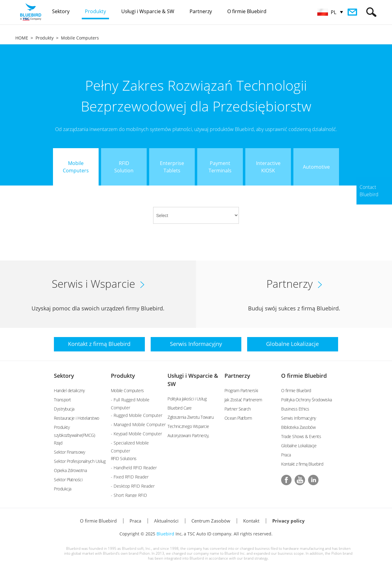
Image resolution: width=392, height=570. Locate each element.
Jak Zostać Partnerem (243, 400)
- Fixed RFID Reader (130, 477)
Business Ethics (295, 409)
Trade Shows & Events (301, 436)
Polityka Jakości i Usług (187, 399)
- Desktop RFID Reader (133, 486)
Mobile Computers (80, 38)
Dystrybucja (64, 409)
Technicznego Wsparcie (188, 426)
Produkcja (63, 489)
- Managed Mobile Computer (138, 424)
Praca (286, 455)
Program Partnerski (241, 390)
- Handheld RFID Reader (134, 468)
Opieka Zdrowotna (70, 470)
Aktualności (166, 521)
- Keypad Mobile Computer (136, 434)
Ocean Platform (238, 418)
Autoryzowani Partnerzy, (188, 435)
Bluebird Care (180, 408)
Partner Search (238, 409)
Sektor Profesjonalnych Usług (80, 461)
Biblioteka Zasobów (298, 427)
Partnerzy (237, 376)
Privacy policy (288, 521)
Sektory (64, 376)
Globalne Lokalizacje (299, 446)
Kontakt (251, 521)
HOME (22, 38)
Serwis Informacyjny (299, 418)
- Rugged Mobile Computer (137, 415)
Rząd (58, 443)
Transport (62, 400)
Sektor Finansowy (69, 452)
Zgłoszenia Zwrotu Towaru (190, 417)
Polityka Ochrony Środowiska (307, 400)
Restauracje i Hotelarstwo (77, 418)
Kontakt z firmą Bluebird (302, 464)
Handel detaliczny (69, 390)
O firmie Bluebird (304, 376)
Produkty (45, 38)
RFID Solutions (124, 458)
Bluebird (165, 534)
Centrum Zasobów (211, 521)
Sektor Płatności (68, 480)
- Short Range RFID (129, 495)
